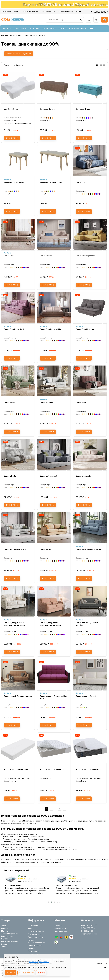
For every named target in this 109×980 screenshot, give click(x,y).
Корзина (58, 926)
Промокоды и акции (36, 931)
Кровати (5, 928)
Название (20, 65)
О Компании (33, 926)
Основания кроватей (10, 934)
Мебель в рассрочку (36, 943)
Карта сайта (33, 954)
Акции (4, 926)
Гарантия (32, 948)
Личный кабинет (61, 931)
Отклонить (41, 973)
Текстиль (5, 947)
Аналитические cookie (42, 967)
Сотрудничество (35, 934)
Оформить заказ (61, 928)
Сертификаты (34, 951)
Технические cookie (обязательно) (18, 967)
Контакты (32, 940)
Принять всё (11, 973)
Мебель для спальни (9, 941)
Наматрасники (7, 936)
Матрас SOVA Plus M (27, 882)
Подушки (5, 939)
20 (59, 809)
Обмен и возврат (35, 946)
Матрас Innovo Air (76, 882)
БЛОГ (30, 928)
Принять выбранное (26, 973)
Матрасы (5, 931)
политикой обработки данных (39, 962)
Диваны (4, 944)
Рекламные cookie (60, 967)
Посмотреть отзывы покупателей (19, 54)
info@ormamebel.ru (89, 934)
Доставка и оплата (36, 937)
